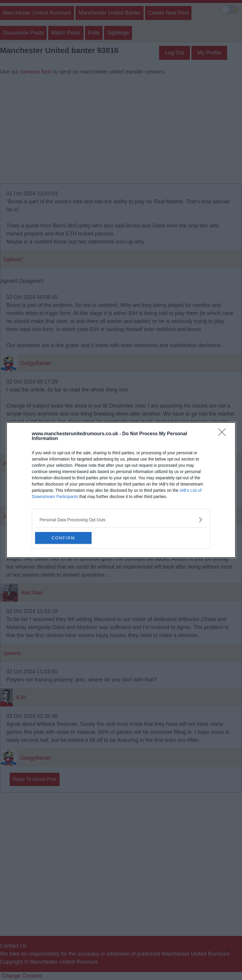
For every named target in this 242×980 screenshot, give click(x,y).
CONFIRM (63, 538)
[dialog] (121, 490)
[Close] (224, 434)
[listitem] (121, 520)
